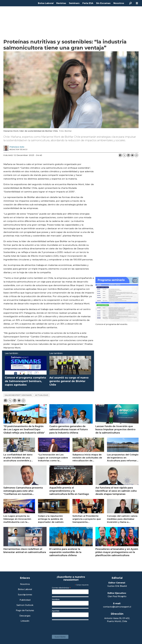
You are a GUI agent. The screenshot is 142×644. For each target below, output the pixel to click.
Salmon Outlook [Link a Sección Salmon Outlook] (25, 605)
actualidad (42, 395)
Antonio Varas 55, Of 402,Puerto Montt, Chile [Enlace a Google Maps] (117, 620)
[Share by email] (132, 155)
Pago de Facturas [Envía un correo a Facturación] (25, 611)
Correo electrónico (61, 588)
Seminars (74, 3)
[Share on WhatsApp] (136, 155)
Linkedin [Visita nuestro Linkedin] (25, 621)
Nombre (56, 599)
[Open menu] (137, 3)
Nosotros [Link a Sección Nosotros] (25, 584)
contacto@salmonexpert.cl (117, 607)
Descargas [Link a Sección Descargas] (25, 616)
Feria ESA (88, 3)
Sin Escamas (103, 3)
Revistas (61, 3)
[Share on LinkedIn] (128, 155)
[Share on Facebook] (120, 155)
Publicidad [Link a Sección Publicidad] (25, 600)
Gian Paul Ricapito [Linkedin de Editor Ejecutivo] (117, 596)
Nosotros (119, 3)
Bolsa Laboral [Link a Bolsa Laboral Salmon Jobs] (25, 589)
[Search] (131, 3)
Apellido (56, 611)
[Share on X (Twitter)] (124, 155)
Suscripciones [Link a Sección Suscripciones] (25, 595)
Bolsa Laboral (46, 3)
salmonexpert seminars (18, 395)
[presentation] (71, 626)
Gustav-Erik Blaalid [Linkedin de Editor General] (117, 586)
